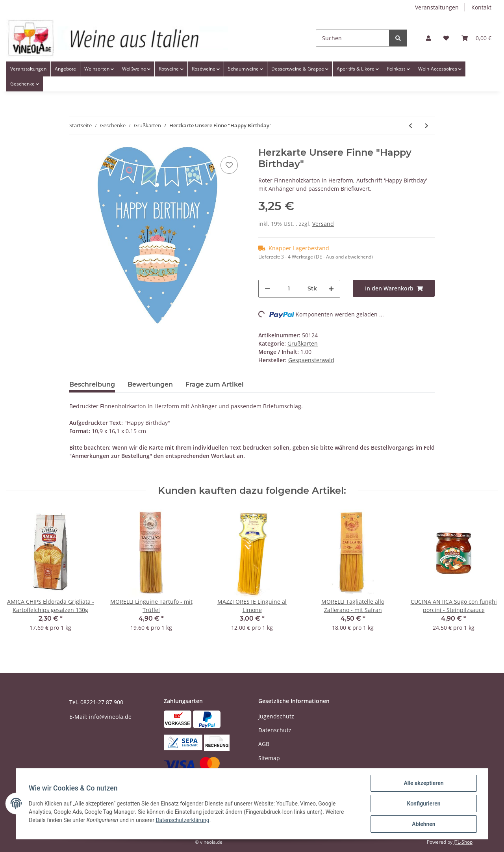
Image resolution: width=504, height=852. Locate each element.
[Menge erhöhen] (331, 289)
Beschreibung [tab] (92, 384)
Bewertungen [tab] (150, 384)
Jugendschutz (276, 716)
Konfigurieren (423, 804)
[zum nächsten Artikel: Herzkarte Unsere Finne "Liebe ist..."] (427, 126)
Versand (323, 224)
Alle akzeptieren (423, 783)
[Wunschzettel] (446, 38)
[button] (428, 38)
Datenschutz (275, 730)
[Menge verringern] (267, 289)
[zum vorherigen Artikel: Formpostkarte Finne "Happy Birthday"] (410, 126)
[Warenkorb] (476, 38)
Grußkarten (303, 343)
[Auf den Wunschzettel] (229, 165)
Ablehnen (423, 824)
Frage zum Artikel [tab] (215, 384)
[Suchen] (353, 38)
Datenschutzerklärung (182, 820)
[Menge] (289, 289)
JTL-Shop (463, 842)
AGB (264, 744)
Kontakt (481, 7)
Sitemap (269, 758)
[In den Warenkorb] (394, 288)
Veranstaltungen (437, 7)
